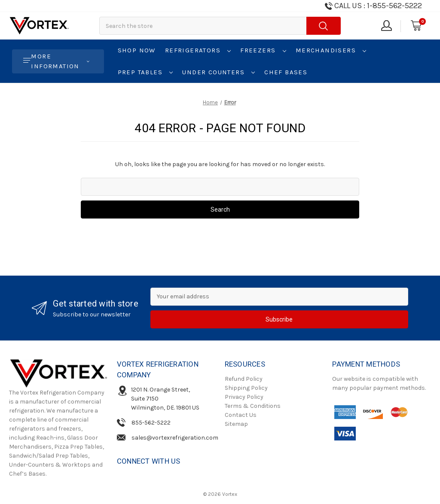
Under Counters (218, 72)
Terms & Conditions (253, 406)
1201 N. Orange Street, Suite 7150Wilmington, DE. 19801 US (165, 399)
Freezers (263, 50)
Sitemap (236, 424)
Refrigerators (198, 50)
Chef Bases (286, 72)
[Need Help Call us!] (373, 6)
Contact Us (241, 415)
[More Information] (58, 61)
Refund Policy (244, 379)
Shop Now (137, 50)
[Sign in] (386, 26)
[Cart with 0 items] (416, 26)
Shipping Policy (246, 388)
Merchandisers (331, 50)
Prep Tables (145, 72)
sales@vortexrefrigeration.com (175, 438)
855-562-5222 (151, 423)
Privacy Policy (244, 397)
